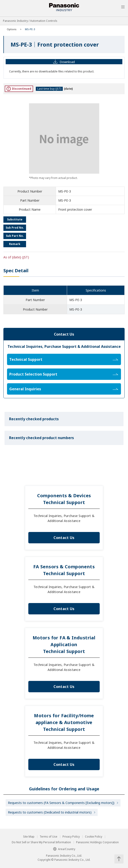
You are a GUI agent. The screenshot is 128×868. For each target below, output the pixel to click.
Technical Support (64, 359)
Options (12, 29)
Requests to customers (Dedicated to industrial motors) (50, 812)
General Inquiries (64, 389)
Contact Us (64, 538)
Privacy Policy (71, 837)
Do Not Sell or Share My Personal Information (41, 842)
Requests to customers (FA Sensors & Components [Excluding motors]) (61, 803)
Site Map (29, 837)
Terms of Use (48, 837)
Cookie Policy (94, 837)
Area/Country (64, 849)
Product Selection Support (64, 374)
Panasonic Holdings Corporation (97, 842)
